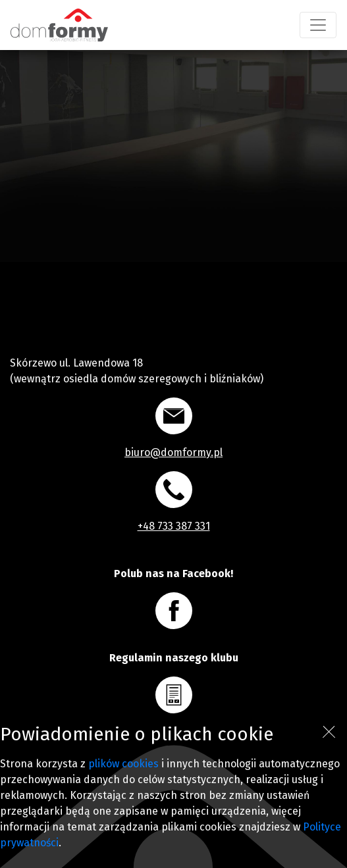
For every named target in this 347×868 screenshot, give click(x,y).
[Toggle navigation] (318, 25)
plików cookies (123, 764)
